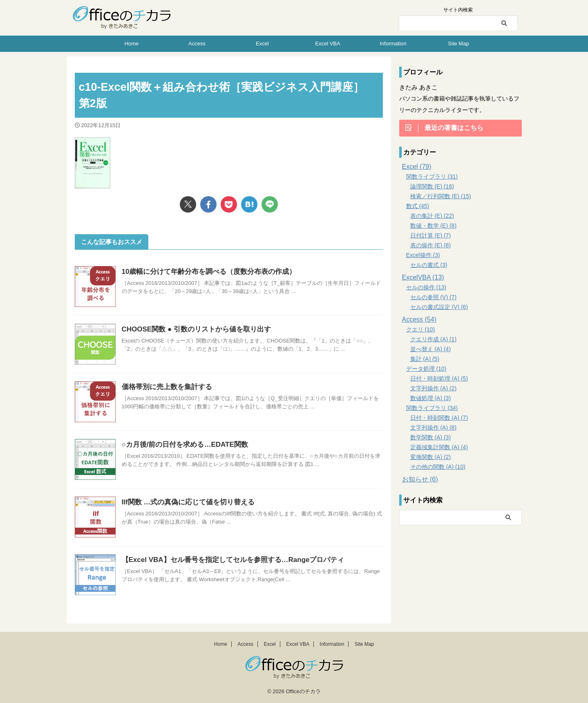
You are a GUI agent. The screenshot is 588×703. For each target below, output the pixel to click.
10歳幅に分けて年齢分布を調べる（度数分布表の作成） (204, 272)
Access (197, 44)
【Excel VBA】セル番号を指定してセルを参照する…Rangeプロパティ (227, 560)
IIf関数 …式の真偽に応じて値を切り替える (184, 502)
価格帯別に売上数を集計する (164, 387)
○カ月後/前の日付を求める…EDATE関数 (181, 444)
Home (132, 44)
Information (393, 44)
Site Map (458, 44)
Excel (262, 44)
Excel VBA (328, 44)
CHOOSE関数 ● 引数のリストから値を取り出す (192, 329)
